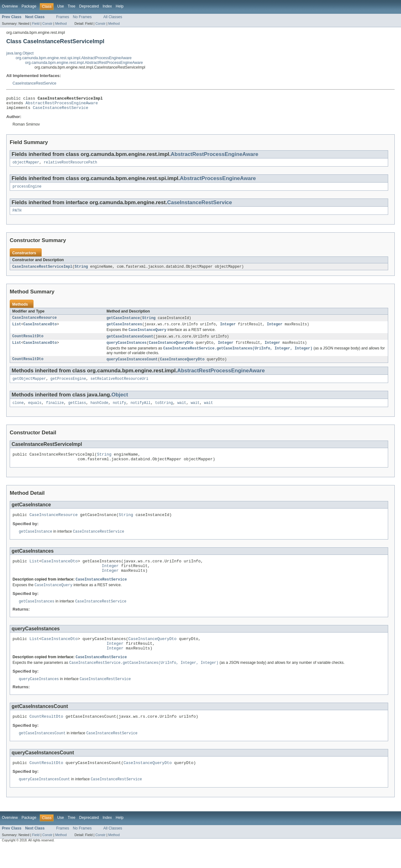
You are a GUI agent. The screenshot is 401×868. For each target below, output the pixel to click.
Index (107, 6)
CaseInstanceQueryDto (171, 350)
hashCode (99, 412)
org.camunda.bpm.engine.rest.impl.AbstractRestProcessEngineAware (84, 63)
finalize (55, 412)
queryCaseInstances (127, 350)
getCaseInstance (123, 323)
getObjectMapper (29, 387)
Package (29, 6)
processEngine (27, 190)
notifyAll (141, 412)
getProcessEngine (68, 387)
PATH (17, 215)
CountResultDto (28, 343)
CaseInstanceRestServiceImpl (42, 271)
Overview (10, 6)
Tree (72, 6)
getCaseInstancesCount (130, 343)
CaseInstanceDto (40, 330)
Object (120, 403)
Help (120, 6)
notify (120, 412)
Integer (228, 330)
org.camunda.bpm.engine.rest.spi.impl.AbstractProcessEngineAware (74, 58)
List (17, 330)
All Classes (113, 17)
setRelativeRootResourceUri (120, 387)
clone (18, 412)
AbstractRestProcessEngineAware (62, 105)
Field (36, 23)
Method (61, 23)
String (81, 271)
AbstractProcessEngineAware (218, 182)
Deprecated (89, 6)
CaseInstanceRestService (34, 83)
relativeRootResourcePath (71, 166)
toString (164, 412)
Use (60, 6)
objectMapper (26, 166)
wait (182, 412)
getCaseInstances (124, 330)
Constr (47, 23)
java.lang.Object (20, 53)
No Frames (82, 17)
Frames (62, 17)
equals (35, 412)
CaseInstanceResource (34, 323)
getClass (77, 412)
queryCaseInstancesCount (132, 367)
